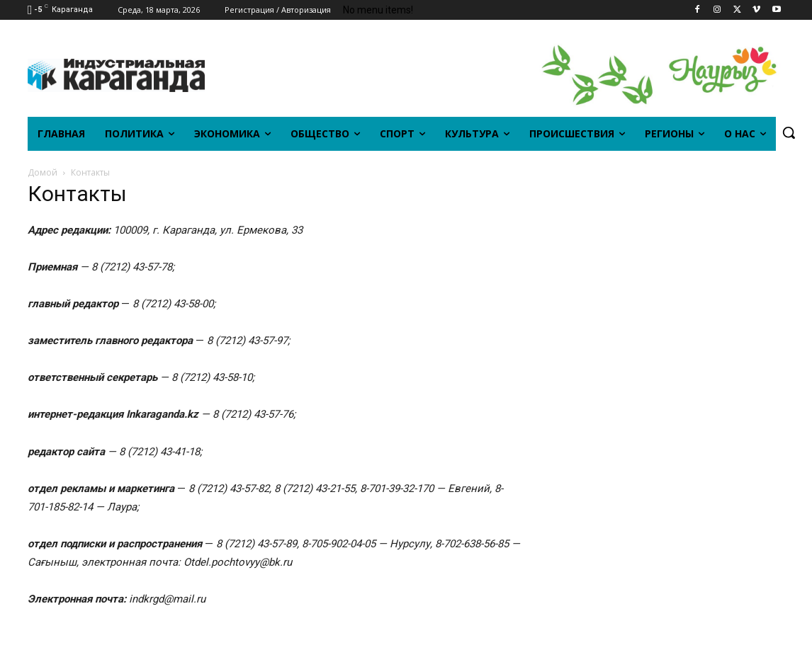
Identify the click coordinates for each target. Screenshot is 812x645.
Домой (43, 172)
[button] (789, 132)
